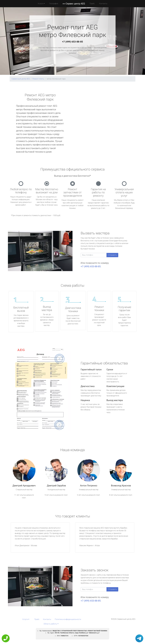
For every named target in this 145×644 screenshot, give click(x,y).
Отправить (112, 255)
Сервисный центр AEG (21, 79)
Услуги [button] (41, 4)
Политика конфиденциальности (68, 619)
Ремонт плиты (38, 79)
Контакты (103, 4)
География (54, 4)
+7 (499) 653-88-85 (72, 42)
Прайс (92, 4)
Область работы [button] (50, 624)
